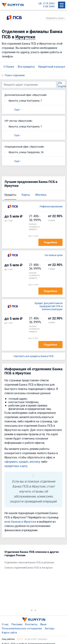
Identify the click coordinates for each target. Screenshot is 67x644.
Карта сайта (9, 632)
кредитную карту (16, 466)
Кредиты (10, 195)
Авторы (50, 628)
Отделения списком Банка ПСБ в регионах (29, 563)
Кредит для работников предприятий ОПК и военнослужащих (49, 306)
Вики (43, 624)
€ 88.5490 (49, 7)
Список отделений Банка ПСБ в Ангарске (28, 568)
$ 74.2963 (49, 3)
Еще (17, 109)
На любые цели (54, 255)
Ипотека (41, 195)
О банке (9, 67)
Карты (26, 195)
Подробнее (50, 242)
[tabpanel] (32, 561)
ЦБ (40, 3)
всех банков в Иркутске (20, 522)
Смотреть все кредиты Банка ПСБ (34, 356)
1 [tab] (32, 610)
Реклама (17, 624)
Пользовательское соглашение (22, 628)
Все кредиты (26, 67)
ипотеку (35, 462)
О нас (5, 624)
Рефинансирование (51, 207)
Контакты (31, 624)
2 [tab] (35, 610)
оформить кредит (16, 462)
